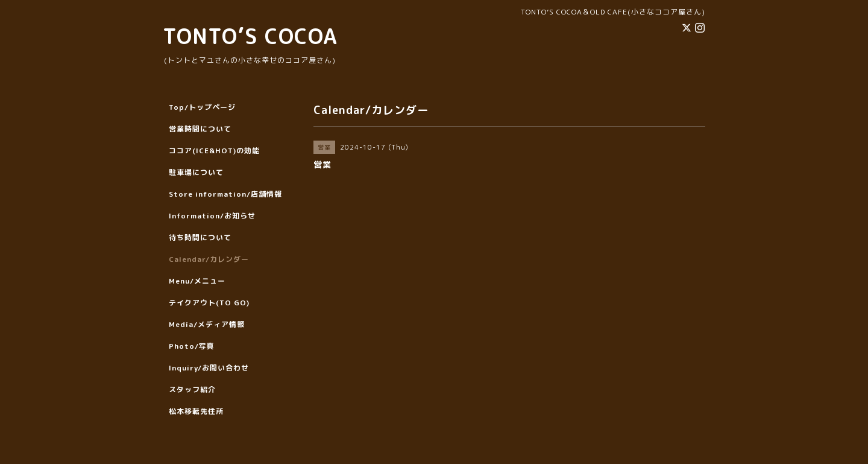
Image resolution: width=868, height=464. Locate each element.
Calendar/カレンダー (209, 259)
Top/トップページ (202, 107)
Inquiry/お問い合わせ (209, 368)
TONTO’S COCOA (250, 36)
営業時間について (200, 129)
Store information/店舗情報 (225, 194)
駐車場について (196, 172)
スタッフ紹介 (192, 389)
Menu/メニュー (197, 281)
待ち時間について (200, 237)
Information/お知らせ (212, 216)
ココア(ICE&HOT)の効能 (214, 151)
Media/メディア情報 (207, 324)
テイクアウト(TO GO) (209, 303)
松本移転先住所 (196, 411)
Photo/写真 (192, 346)
